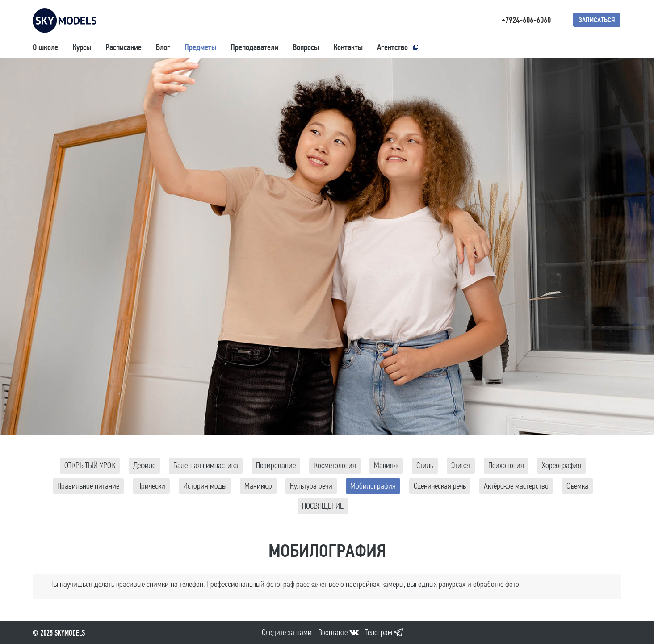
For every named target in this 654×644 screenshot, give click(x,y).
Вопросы (306, 47)
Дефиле (144, 466)
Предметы (200, 47)
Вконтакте (333, 633)
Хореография (562, 466)
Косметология (335, 466)
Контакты (348, 47)
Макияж (386, 466)
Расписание (124, 47)
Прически (151, 486)
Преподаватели (254, 47)
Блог (163, 47)
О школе (45, 47)
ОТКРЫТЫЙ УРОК (90, 466)
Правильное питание (88, 486)
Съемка (577, 486)
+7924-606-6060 (526, 20)
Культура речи (311, 486)
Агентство (392, 47)
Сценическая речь (440, 486)
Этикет (461, 466)
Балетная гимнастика (206, 466)
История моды (205, 486)
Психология (506, 466)
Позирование (276, 466)
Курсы (82, 47)
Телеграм (378, 633)
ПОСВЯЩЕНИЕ (323, 506)
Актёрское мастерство (516, 486)
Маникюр (258, 486)
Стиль (425, 466)
